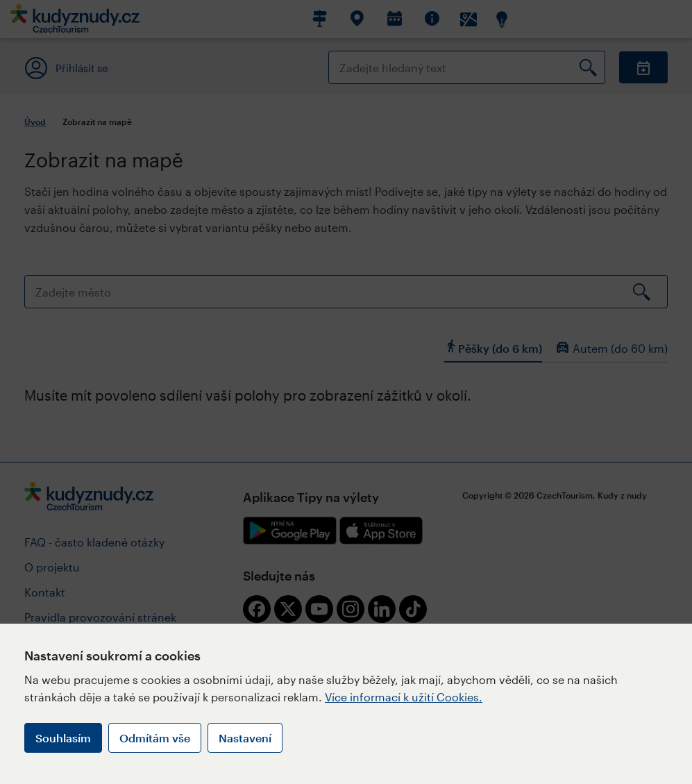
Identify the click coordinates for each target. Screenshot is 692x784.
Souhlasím (63, 738)
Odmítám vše (155, 738)
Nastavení (245, 738)
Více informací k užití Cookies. (404, 697)
